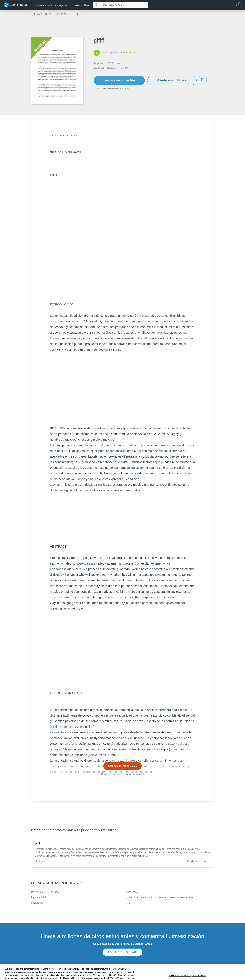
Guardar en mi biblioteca (172, 80)
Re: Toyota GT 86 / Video (45, 892)
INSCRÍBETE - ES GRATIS (122, 952)
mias (128, 903)
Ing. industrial (38, 897)
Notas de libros (82, 5)
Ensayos (63, 14)
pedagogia (37, 903)
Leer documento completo (119, 80)
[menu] (240, 5)
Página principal (42, 14)
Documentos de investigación (52, 5)
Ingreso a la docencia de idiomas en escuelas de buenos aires (159, 897)
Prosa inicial (132, 892)
